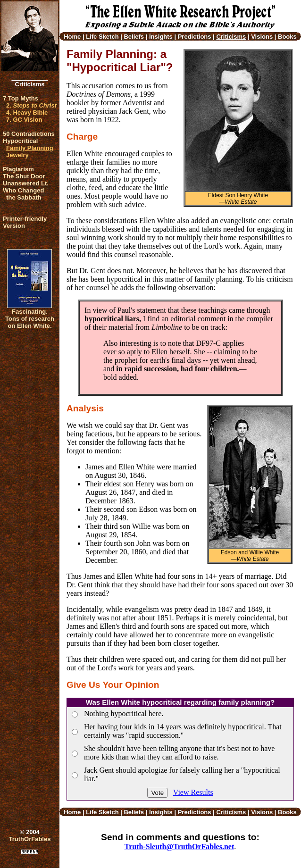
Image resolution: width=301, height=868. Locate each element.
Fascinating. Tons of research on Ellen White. (30, 319)
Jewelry (17, 155)
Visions (262, 37)
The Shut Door (24, 176)
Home (72, 37)
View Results (193, 792)
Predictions (195, 37)
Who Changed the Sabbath (23, 194)
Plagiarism (18, 169)
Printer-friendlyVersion (25, 222)
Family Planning (30, 148)
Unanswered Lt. (26, 183)
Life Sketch (102, 37)
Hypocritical (20, 141)
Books (287, 37)
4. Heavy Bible (27, 113)
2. (31, 105)
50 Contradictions (29, 134)
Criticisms (29, 84)
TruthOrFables (30, 839)
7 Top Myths (21, 98)
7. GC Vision (24, 120)
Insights (161, 37)
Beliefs (134, 37)
